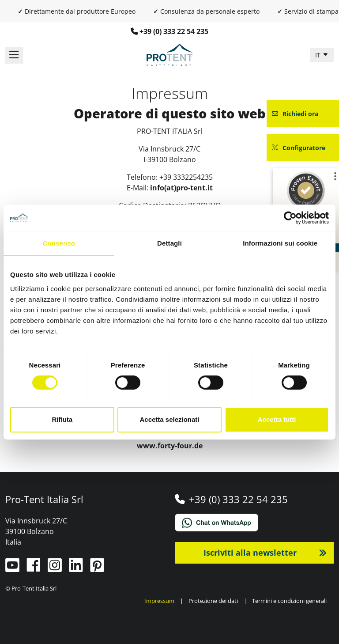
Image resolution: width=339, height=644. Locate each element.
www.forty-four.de (170, 446)
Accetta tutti (277, 419)
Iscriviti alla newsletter (250, 553)
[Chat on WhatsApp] (254, 523)
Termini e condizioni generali (289, 601)
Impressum (159, 601)
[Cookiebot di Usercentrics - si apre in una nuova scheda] (290, 218)
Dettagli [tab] (169, 243)
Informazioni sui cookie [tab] (280, 243)
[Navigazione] (14, 55)
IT (319, 55)
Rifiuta (62, 419)
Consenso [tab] (59, 243)
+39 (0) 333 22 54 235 (174, 31)
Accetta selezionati (169, 419)
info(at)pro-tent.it (181, 188)
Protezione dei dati (213, 601)
